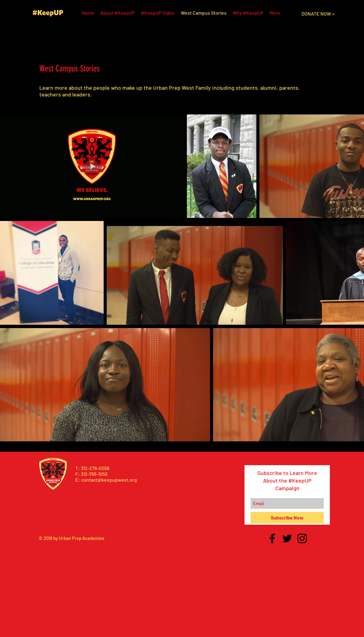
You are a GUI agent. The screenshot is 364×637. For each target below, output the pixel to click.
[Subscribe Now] (287, 518)
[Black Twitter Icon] (287, 538)
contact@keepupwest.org (109, 480)
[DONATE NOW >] (318, 14)
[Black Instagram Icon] (302, 538)
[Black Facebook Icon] (272, 538)
